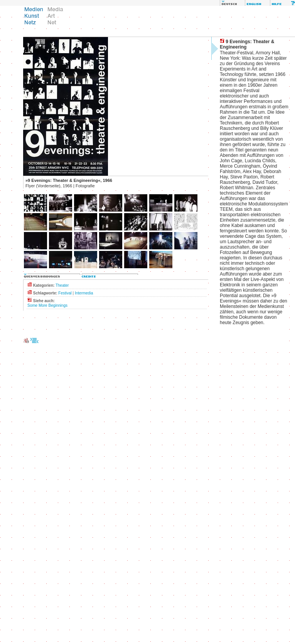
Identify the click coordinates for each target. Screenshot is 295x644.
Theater (62, 285)
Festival (65, 293)
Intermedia (84, 293)
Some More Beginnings (47, 305)
